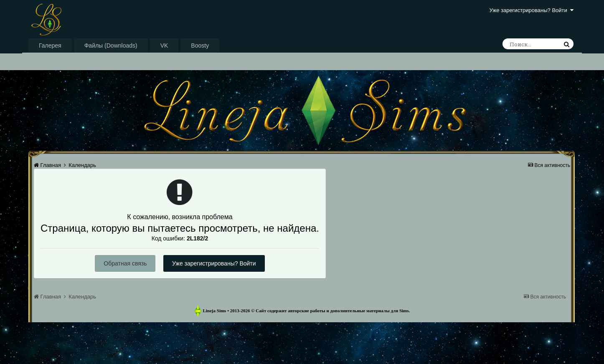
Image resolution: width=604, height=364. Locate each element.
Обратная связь (125, 263)
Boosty (200, 45)
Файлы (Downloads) (111, 45)
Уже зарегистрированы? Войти (532, 10)
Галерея (50, 45)
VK (164, 45)
